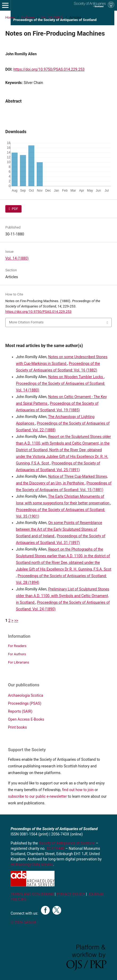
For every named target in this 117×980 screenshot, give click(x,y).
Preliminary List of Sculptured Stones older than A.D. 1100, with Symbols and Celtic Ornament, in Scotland (63, 596)
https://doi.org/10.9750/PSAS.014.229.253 (49, 69)
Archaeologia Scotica (26, 695)
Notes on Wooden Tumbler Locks (76, 377)
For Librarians (18, 662)
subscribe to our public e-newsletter (37, 796)
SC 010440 (55, 848)
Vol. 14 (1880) (52, 17)
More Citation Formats (26, 322)
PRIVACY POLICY (71, 894)
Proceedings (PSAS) (25, 703)
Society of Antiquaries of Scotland (67, 843)
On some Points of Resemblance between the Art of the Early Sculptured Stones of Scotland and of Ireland (59, 529)
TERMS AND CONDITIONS (32, 894)
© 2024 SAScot (23, 922)
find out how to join (78, 790)
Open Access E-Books (26, 719)
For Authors (17, 654)
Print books (17, 727)
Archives (28, 17)
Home (10, 17)
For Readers (17, 646)
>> (16, 620)
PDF (14, 209)
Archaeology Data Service (32, 864)
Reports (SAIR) (20, 711)
